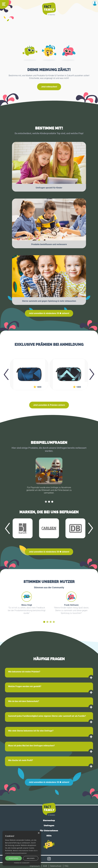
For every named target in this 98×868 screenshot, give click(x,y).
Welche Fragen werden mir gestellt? (25, 686)
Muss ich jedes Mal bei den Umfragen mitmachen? (31, 746)
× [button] (39, 833)
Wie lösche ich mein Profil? (21, 760)
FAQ (66, 866)
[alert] (22, 848)
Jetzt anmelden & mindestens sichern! (49, 313)
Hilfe (49, 836)
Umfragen (49, 826)
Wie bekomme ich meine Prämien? (24, 672)
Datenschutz (56, 866)
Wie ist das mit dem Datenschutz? (24, 701)
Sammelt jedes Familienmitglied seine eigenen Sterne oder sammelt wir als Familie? (47, 716)
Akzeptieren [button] (14, 858)
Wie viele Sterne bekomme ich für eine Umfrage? (31, 731)
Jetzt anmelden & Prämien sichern (49, 405)
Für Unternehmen (49, 831)
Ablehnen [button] (31, 858)
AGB (45, 866)
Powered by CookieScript (22, 863)
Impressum (35, 866)
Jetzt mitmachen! (49, 87)
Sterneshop (49, 820)
